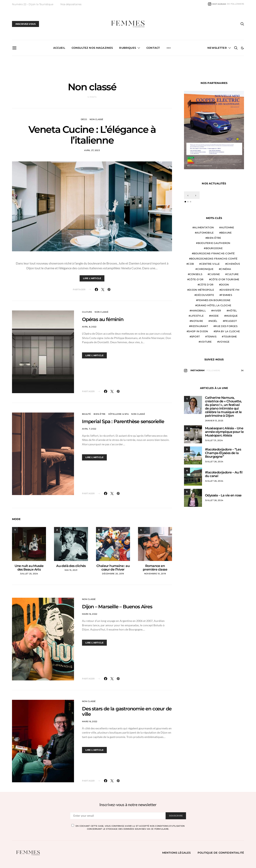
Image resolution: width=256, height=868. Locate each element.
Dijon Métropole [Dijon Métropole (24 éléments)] (201, 290)
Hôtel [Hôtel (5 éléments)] (232, 311)
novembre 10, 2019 (155, 574)
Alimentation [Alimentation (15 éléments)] (204, 227)
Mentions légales (176, 853)
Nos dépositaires (71, 4)
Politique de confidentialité (221, 853)
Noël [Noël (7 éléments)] (214, 321)
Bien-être (99, 414)
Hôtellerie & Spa (118, 414)
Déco (84, 119)
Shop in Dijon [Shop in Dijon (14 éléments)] (198, 331)
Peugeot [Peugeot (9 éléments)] (231, 321)
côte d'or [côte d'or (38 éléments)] (206, 285)
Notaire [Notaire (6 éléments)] (197, 321)
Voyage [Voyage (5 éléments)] (224, 342)
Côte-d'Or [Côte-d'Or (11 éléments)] (196, 279)
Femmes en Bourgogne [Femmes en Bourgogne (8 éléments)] (214, 300)
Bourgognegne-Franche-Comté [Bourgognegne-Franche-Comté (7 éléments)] (214, 259)
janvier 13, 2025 (214, 421)
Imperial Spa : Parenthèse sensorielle (123, 421)
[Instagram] (226, 4)
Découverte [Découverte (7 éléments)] (205, 295)
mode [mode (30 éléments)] (215, 316)
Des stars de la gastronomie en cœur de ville (127, 711)
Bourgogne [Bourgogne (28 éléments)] (214, 248)
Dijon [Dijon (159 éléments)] (225, 285)
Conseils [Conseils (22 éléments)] (196, 274)
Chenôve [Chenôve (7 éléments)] (233, 264)
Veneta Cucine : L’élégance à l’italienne (92, 135)
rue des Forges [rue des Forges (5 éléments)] (226, 326)
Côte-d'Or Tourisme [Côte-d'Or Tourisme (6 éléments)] (225, 279)
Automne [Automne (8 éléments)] (228, 227)
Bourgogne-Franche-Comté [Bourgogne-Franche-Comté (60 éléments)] (214, 253)
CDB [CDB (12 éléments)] (191, 264)
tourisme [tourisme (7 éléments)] (230, 337)
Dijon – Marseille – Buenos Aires (117, 607)
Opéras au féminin (103, 319)
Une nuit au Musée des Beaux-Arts (29, 568)
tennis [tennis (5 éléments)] (212, 337)
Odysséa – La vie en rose (223, 495)
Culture (87, 312)
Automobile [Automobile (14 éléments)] (205, 233)
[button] (242, 48)
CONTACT (153, 48)
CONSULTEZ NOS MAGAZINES (92, 48)
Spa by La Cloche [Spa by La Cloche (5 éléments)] (227, 331)
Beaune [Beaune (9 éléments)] (226, 233)
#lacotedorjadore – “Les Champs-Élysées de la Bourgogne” (223, 453)
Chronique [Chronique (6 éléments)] (205, 269)
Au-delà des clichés (71, 566)
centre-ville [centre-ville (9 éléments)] (210, 264)
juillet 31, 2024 (214, 440)
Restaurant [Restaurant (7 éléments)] (199, 326)
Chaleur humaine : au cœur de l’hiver (113, 568)
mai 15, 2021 (71, 570)
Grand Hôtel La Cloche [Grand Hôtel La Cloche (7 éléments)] (214, 305)
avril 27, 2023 (92, 150)
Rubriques (127, 48)
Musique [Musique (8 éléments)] (232, 316)
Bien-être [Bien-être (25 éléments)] (214, 238)
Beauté (86, 414)
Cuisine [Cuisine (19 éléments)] (214, 274)
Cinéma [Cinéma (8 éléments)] (226, 269)
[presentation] (188, 195)
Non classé (96, 119)
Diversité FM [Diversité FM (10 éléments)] (230, 290)
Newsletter (217, 48)
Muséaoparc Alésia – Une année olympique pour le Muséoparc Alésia (224, 432)
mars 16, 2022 (90, 614)
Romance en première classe (155, 568)
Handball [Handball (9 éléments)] (198, 311)
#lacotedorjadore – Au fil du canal (224, 474)
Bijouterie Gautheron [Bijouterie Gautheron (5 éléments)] (214, 243)
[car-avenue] (214, 130)
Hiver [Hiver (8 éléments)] (217, 311)
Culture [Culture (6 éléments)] (233, 274)
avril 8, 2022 (89, 327)
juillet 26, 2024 (214, 462)
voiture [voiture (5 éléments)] (206, 342)
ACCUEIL (59, 48)
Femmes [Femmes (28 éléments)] (226, 295)
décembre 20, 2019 (113, 574)
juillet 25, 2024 (29, 574)
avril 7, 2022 (89, 429)
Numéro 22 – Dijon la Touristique (33, 4)
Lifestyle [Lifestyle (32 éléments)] (197, 316)
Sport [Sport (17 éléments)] (195, 337)
